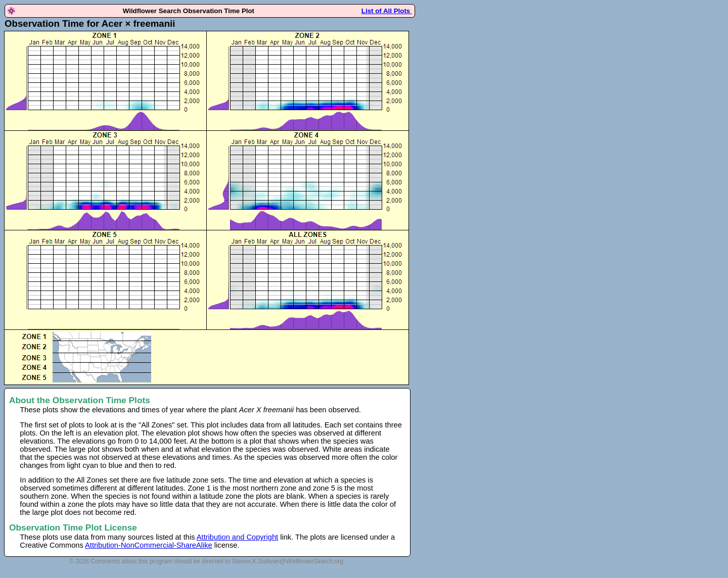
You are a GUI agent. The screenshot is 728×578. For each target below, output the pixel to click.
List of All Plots (387, 11)
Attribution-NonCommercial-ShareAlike (149, 545)
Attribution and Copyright (237, 537)
